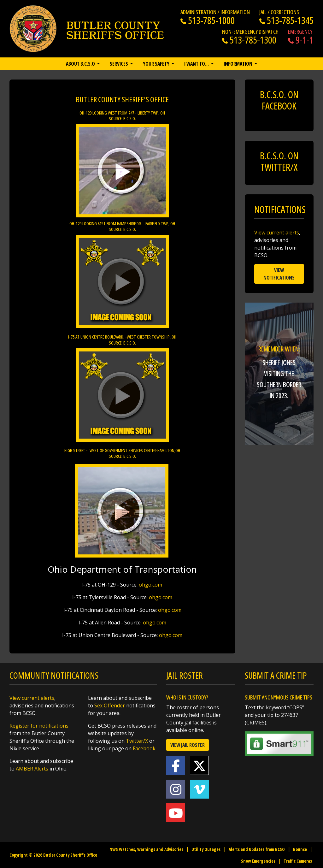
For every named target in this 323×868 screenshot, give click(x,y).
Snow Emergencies (258, 861)
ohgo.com (151, 585)
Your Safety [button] (157, 64)
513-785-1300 (249, 40)
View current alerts (277, 233)
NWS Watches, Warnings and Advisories (146, 849)
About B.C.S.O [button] (81, 64)
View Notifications (279, 274)
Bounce (300, 849)
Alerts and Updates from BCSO (257, 849)
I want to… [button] (197, 64)
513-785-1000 (208, 20)
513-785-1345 (286, 20)
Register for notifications (39, 726)
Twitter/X (137, 741)
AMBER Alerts (32, 769)
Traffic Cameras (298, 861)
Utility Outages (206, 849)
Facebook (144, 748)
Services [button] (119, 64)
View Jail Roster (188, 745)
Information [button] (238, 64)
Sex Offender (110, 706)
